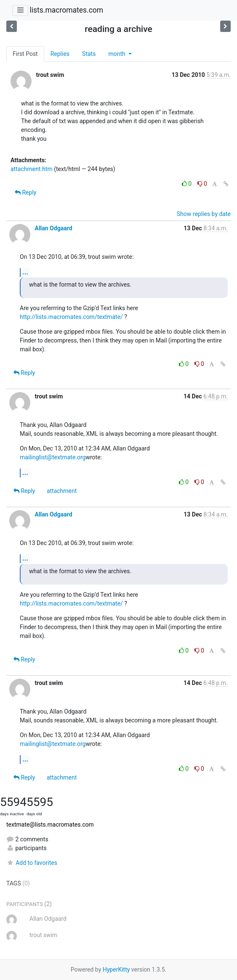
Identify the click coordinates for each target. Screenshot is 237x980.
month (117, 54)
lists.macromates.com (66, 10)
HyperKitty (116, 969)
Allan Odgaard (53, 228)
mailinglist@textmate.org (53, 457)
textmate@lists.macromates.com (50, 825)
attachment (62, 491)
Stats (89, 54)
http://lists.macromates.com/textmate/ (71, 317)
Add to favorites (32, 863)
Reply (25, 192)
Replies (60, 54)
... (25, 272)
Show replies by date (204, 214)
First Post (25, 54)
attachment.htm (32, 169)
